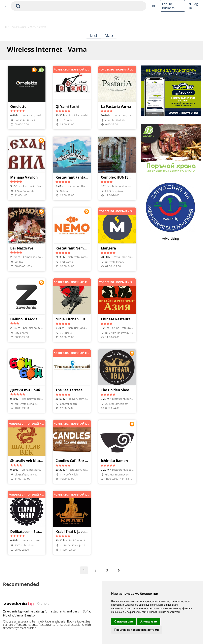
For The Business (168, 6)
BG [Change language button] (154, 6)
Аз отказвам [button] (149, 622)
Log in (194, 6)
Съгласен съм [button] (124, 622)
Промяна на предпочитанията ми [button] (137, 630)
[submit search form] (18, 6)
